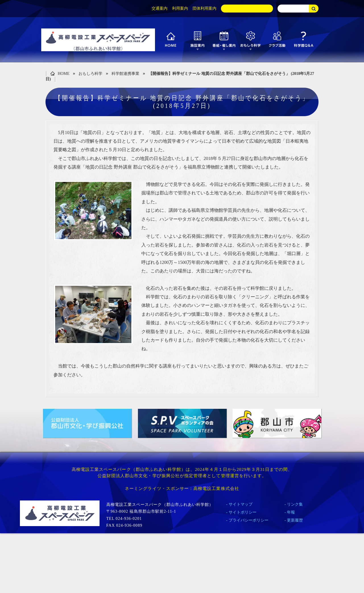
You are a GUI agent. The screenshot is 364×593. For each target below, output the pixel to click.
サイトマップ (241, 504)
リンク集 (295, 504)
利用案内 (180, 8)
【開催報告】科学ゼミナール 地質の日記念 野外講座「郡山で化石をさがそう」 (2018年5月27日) (180, 76)
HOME (60, 74)
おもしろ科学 (90, 74)
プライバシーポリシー (249, 520)
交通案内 (160, 8)
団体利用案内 (204, 8)
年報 (291, 512)
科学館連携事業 (125, 74)
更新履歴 (295, 520)
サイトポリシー (243, 512)
